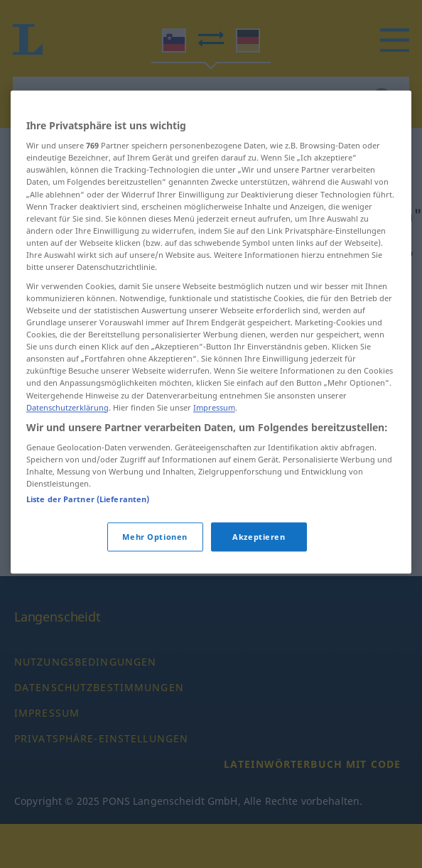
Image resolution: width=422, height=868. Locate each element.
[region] (211, 373)
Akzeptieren (259, 577)
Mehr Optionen (155, 577)
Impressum (214, 448)
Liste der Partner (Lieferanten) (88, 539)
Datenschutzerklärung (67, 448)
